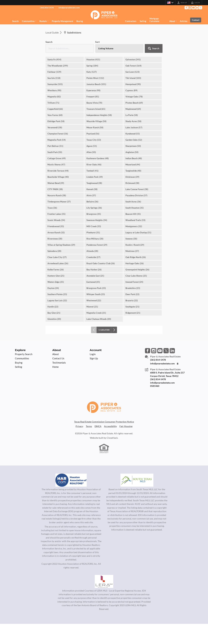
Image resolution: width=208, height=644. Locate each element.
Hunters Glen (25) (56, 276)
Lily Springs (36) (94, 208)
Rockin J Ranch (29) (135, 245)
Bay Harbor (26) (94, 270)
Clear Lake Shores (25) (136, 276)
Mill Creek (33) (94, 226)
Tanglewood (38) (94, 183)
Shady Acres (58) (133, 121)
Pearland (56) (93, 134)
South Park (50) (55, 152)
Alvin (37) (91, 195)
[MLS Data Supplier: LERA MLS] (104, 581)
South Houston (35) (135, 208)
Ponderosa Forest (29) (97, 245)
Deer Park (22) (132, 294)
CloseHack (112, 438)
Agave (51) (92, 146)
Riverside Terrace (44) (58, 171)
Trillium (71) (53, 103)
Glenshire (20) (54, 319)
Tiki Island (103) (133, 78)
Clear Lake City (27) (57, 257)
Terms (89, 426)
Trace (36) (52, 208)
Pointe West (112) (95, 78)
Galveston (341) (133, 60)
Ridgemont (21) (133, 313)
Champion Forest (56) (58, 134)
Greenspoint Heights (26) (137, 270)
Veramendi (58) (55, 127)
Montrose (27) (132, 251)
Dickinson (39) (132, 177)
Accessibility (110, 426)
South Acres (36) (133, 202)
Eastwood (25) (93, 282)
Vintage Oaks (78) (134, 97)
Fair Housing (126, 426)
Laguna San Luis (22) (57, 300)
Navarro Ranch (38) (57, 195)
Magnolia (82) (54, 97)
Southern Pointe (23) (57, 294)
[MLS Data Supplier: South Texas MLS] (137, 480)
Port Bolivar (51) (55, 146)
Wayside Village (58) (96, 121)
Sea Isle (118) (54, 78)
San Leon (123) (133, 72)
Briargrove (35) (94, 214)
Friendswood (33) (56, 226)
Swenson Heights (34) (97, 220)
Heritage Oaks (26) (135, 263)
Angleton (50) (132, 152)
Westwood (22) (94, 300)
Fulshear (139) (54, 72)
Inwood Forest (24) (134, 282)
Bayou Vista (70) (94, 103)
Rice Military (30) (95, 239)
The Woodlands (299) (58, 66)
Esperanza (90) (93, 90)
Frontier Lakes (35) (56, 214)
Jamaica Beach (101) (96, 84)
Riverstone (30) (55, 239)
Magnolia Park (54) (57, 140)
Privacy (79, 426)
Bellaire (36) (92, 202)
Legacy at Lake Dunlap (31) (138, 232)
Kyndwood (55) (133, 134)
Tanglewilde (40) (133, 171)
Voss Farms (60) (55, 115)
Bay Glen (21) (54, 313)
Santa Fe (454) (54, 60)
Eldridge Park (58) (56, 121)
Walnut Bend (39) (56, 183)
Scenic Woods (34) (56, 220)
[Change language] (170, 3)
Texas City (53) (94, 140)
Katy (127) (92, 72)
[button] (154, 48)
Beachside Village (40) (58, 177)
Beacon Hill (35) (133, 214)
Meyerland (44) (133, 165)
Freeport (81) (93, 97)
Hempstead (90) (133, 84)
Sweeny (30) (131, 239)
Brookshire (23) (133, 288)
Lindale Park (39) (95, 177)
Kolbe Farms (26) (56, 270)
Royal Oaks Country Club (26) (101, 263)
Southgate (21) (132, 307)
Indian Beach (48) (134, 158)
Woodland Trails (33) (135, 220)
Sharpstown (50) (133, 146)
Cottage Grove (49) (57, 158)
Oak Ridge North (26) (136, 257)
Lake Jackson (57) (134, 127)
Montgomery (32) (134, 226)
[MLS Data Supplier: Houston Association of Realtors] (71, 480)
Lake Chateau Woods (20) (99, 319)
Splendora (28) (54, 251)
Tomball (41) (92, 171)
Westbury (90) (54, 90)
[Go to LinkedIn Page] (197, 8)
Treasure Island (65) (96, 109)
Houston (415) (93, 60)
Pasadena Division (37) (136, 195)
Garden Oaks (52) (134, 140)
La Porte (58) (132, 115)
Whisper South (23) (96, 294)
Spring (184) (92, 66)
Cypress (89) (131, 90)
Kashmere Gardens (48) (98, 158)
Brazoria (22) (132, 300)
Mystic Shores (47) (56, 165)
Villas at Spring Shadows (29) (61, 245)
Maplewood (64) (133, 109)
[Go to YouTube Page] (193, 8)
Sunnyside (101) (55, 84)
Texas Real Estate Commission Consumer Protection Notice (104, 422)
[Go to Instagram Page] (190, 8)
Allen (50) (91, 152)
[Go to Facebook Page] (186, 8)
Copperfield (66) (55, 109)
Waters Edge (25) (56, 282)
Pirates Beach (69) (134, 103)
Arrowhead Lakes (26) (58, 263)
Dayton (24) (53, 288)
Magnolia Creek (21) (96, 313)
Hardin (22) (53, 307)
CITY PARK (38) (55, 189)
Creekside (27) (93, 257)
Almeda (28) (92, 251)
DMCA (98, 426)
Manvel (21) (92, 307)
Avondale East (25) (95, 276)
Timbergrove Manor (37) (59, 202)
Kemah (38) (92, 189)
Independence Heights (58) (99, 115)
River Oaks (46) (94, 165)
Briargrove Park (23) (96, 288)
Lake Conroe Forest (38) (137, 189)
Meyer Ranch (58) (95, 127)
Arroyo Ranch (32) (56, 232)
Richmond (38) (132, 183)
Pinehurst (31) (93, 232)
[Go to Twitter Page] (200, 8)
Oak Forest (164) (133, 66)
